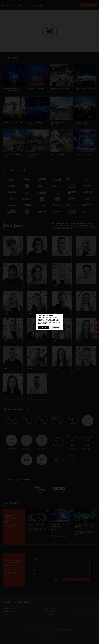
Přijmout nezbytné (55, 327)
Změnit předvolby (42, 324)
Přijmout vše (44, 327)
